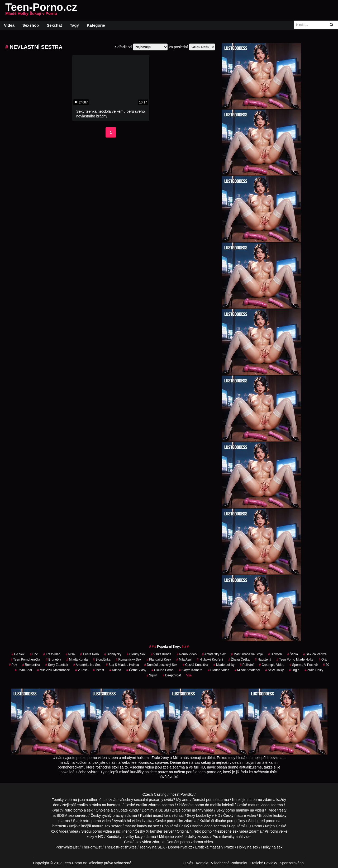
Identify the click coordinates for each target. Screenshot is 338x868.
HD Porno (254, 826)
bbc (34, 654)
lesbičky (280, 815)
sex (236, 831)
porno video (187, 654)
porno (211, 800)
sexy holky (274, 670)
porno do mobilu (208, 805)
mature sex (101, 826)
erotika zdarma (148, 805)
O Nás (188, 863)
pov (13, 665)
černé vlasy (136, 670)
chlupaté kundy (126, 810)
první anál (23, 670)
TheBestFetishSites (120, 847)
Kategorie (96, 25)
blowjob (275, 654)
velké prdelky (186, 837)
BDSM (164, 810)
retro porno (74, 810)
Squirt (152, 675)
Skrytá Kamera (191, 670)
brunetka (54, 660)
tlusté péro (89, 654)
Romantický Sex (128, 660)
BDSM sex (65, 815)
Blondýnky (113, 654)
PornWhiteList (67, 847)
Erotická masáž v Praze (215, 847)
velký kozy (134, 837)
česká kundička (195, 665)
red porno (267, 821)
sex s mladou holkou (122, 665)
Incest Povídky (181, 794)
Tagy (74, 25)
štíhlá (292, 654)
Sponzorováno (292, 863)
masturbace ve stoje (247, 654)
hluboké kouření (210, 660)
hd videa (134, 821)
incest (158, 815)
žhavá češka (239, 660)
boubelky (203, 815)
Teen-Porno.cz (41, 10)
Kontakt (202, 863)
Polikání (247, 665)
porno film (175, 821)
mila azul (184, 660)
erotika (82, 805)
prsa (70, 654)
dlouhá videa (218, 670)
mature (254, 805)
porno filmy (236, 821)
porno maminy (237, 810)
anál (239, 837)
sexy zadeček (57, 665)
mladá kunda (77, 660)
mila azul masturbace (54, 670)
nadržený (263, 660)
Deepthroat (172, 675)
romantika (31, 665)
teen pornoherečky (25, 660)
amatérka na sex (87, 665)
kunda (115, 670)
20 (326, 665)
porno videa (102, 831)
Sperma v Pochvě (304, 665)
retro (197, 831)
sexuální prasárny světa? (155, 800)
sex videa (143, 842)
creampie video (272, 665)
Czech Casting (154, 794)
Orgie (294, 670)
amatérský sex (214, 654)
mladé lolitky (224, 665)
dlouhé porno (162, 670)
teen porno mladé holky (295, 660)
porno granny (192, 810)
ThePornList (91, 847)
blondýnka (102, 660)
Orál (323, 660)
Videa (9, 25)
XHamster (154, 831)
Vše (189, 675)
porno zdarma (264, 800)
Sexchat (54, 25)
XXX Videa (59, 831)
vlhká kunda (161, 654)
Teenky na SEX (152, 847)
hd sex (18, 654)
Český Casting (191, 826)
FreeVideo (52, 654)
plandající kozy (159, 660)
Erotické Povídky (263, 863)
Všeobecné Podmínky (229, 863)
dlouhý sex (136, 654)
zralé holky (314, 670)
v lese (81, 670)
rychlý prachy (113, 815)
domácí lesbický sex (161, 665)
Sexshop (31, 25)
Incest (98, 670)
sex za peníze (315, 654)
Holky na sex (247, 847)
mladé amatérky (247, 670)
